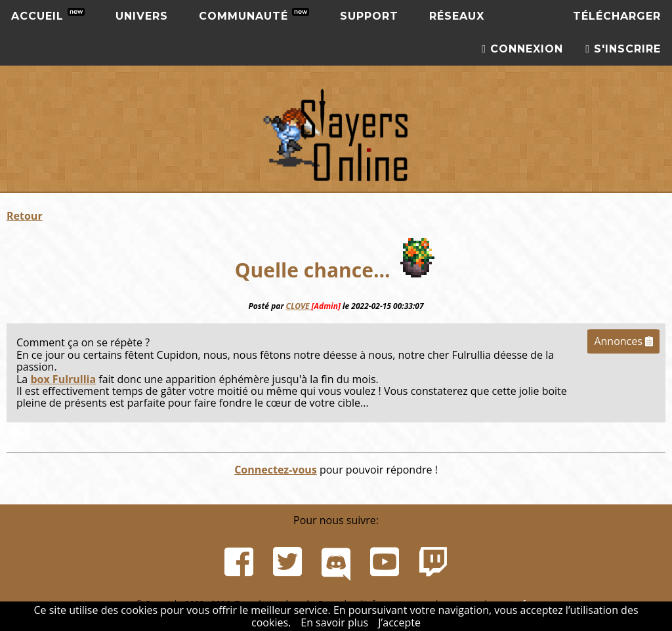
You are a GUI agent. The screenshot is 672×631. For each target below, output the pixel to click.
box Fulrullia (63, 379)
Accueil (48, 15)
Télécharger (617, 16)
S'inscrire (623, 49)
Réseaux (457, 16)
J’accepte (399, 622)
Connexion (522, 49)
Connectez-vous (276, 470)
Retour (25, 216)
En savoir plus (334, 622)
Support (369, 16)
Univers (142, 16)
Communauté (254, 15)
